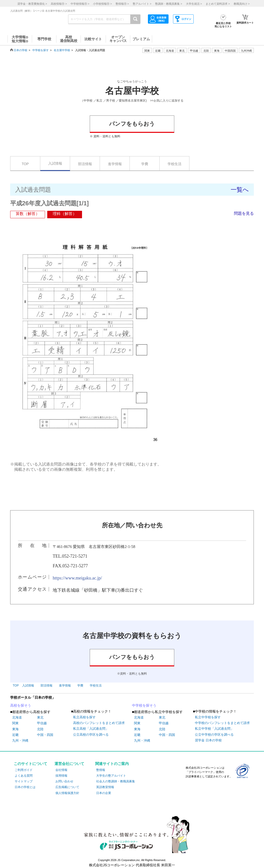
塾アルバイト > (142, 4)
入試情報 (55, 163)
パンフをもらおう (132, 124)
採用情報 (61, 776)
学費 (145, 164)
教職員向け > (242, 4)
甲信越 (42, 723)
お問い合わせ (64, 781)
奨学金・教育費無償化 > (32, 4)
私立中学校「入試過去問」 (214, 729)
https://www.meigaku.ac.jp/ (77, 578)
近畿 (15, 735)
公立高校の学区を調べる (91, 735)
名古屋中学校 (62, 50)
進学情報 (115, 164)
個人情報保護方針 (67, 793)
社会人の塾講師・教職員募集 (116, 781)
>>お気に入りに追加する (167, 101)
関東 (15, 723)
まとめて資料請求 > (218, 4)
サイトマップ (24, 781)
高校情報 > (59, 4)
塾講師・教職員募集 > (169, 4)
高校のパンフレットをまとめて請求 (99, 723)
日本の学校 (21, 50)
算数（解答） (28, 214)
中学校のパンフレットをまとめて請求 (222, 723)
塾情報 (101, 770)
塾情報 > (122, 4)
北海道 (170, 51)
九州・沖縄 (20, 741)
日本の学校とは (25, 787)
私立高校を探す (84, 717)
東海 (15, 729)
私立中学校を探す (208, 717)
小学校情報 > (102, 4)
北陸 (40, 729)
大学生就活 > (194, 4)
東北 (40, 717)
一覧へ (240, 190)
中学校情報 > (80, 4)
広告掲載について (67, 787)
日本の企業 (104, 793)
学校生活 (175, 164)
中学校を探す (41, 50)
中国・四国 (45, 735)
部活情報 (85, 164)
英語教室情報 (105, 787)
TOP (25, 164)
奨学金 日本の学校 (208, 740)
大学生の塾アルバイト (111, 776)
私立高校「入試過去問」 (91, 729)
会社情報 (61, 770)
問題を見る (244, 213)
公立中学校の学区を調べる (214, 735)
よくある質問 (24, 776)
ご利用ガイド (24, 770)
